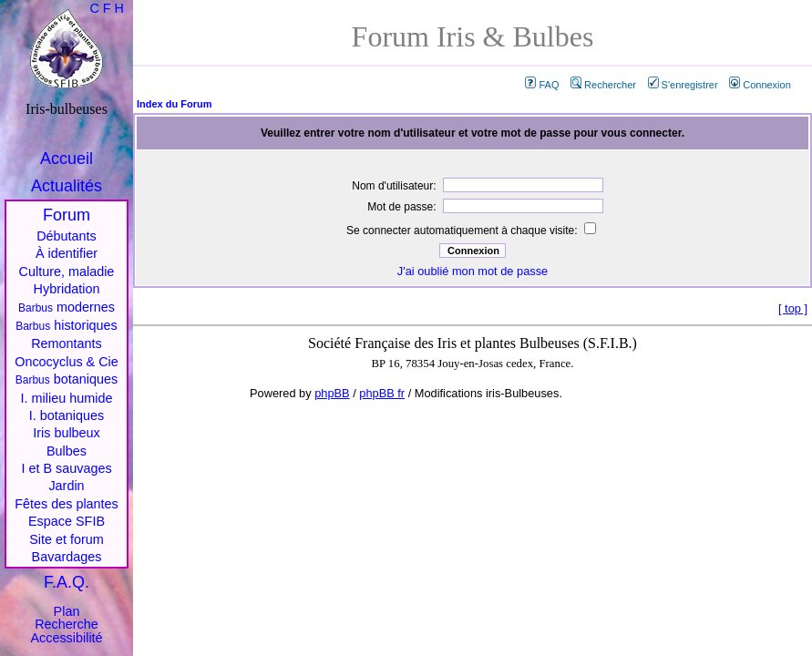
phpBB (332, 393)
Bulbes (67, 451)
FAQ (542, 85)
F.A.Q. (67, 582)
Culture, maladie (67, 272)
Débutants (67, 236)
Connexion (760, 85)
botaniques (67, 379)
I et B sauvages (66, 468)
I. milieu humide (67, 398)
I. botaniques (67, 415)
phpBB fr (382, 393)
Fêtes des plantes (67, 504)
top (793, 308)
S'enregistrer (683, 85)
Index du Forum (175, 104)
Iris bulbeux (67, 433)
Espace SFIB (67, 521)
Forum (67, 215)
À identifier (67, 253)
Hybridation (67, 289)
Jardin (66, 486)
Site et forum (67, 539)
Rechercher (603, 85)
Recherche (67, 624)
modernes (67, 307)
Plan (67, 611)
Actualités (67, 186)
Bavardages (67, 557)
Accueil (67, 159)
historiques (67, 325)
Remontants (67, 343)
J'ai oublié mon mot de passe (473, 271)
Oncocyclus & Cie (67, 362)
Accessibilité (66, 638)
